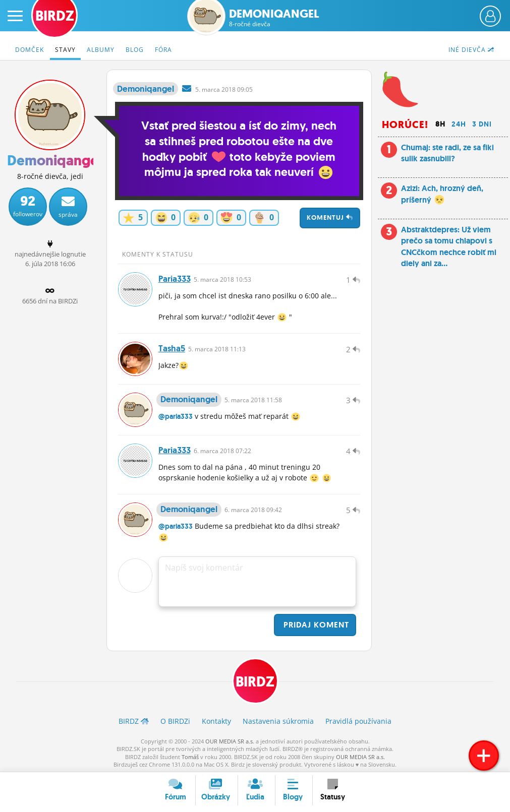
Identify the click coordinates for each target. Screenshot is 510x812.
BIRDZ (255, 682)
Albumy (101, 50)
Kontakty (216, 721)
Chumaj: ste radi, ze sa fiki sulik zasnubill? (447, 153)
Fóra (163, 50)
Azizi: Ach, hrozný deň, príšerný (442, 194)
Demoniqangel (274, 18)
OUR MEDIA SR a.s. (230, 741)
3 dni (482, 124)
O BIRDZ (175, 721)
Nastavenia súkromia (278, 721)
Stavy (65, 50)
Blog (135, 50)
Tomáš (190, 757)
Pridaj (315, 625)
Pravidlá (358, 721)
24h (459, 124)
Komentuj (330, 217)
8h (440, 124)
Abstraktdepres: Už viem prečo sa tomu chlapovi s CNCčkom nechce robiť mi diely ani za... (449, 246)
